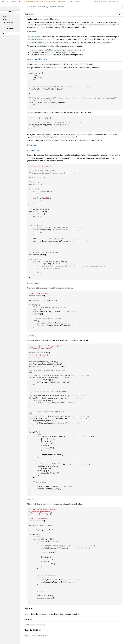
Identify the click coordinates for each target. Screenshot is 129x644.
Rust (105, 2)
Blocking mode (34, 283)
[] (116, 14)
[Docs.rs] (5, 2)
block (27, 614)
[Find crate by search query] (120, 2)
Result (27, 636)
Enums (5, 20)
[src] (120, 14)
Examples (32, 145)
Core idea (32, 32)
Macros (5, 17)
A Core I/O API (33, 150)
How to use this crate (37, 59)
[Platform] (63, 2)
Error (27, 625)
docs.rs (96, 2)
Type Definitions (8, 23)
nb (3, 34)
